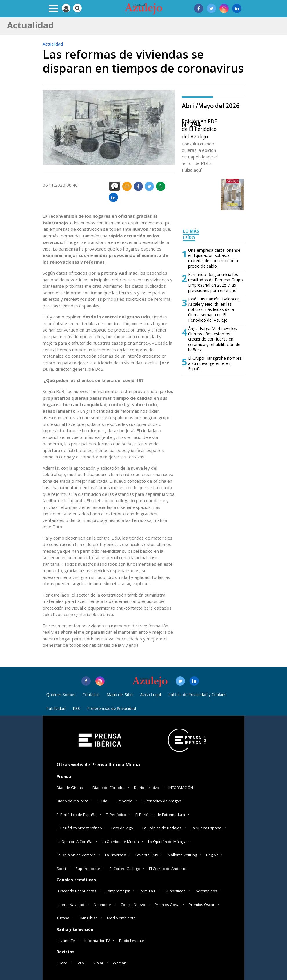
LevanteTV (66, 941)
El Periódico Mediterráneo (79, 828)
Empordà (125, 801)
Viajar (98, 963)
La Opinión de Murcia (120, 842)
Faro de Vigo (122, 828)
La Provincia (116, 855)
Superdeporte (88, 869)
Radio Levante (132, 941)
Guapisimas (175, 891)
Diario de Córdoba (109, 788)
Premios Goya (167, 905)
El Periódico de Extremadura (160, 815)
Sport (61, 869)
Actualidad (53, 44)
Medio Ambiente (121, 918)
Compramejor (118, 891)
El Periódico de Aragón (161, 801)
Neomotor (102, 905)
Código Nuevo (133, 905)
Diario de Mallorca (72, 801)
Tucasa (63, 918)
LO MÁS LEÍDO (191, 234)
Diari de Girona (70, 788)
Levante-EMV (147, 855)
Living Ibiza (88, 918)
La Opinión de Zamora (76, 855)
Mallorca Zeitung (182, 855)
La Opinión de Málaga (167, 842)
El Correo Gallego (125, 869)
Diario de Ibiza (147, 788)
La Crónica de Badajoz (162, 828)
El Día (102, 801)
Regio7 (212, 855)
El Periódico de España (77, 815)
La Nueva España (206, 828)
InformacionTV (97, 941)
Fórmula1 (147, 891)
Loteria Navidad (70, 905)
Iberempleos (206, 891)
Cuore (62, 963)
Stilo (80, 963)
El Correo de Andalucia (169, 869)
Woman (120, 963)
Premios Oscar (202, 905)
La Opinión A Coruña (75, 842)
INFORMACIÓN (181, 788)
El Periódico (116, 815)
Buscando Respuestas (76, 891)
